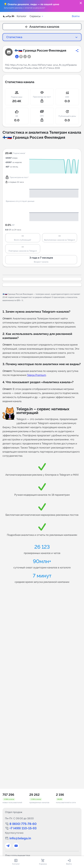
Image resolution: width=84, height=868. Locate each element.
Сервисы (37, 16)
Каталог (22, 16)
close (81, 3)
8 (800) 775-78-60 (23, 824)
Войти (76, 16)
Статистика (14, 37)
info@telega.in (20, 838)
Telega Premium (36, 375)
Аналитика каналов (42, 27)
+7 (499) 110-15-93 (23, 828)
